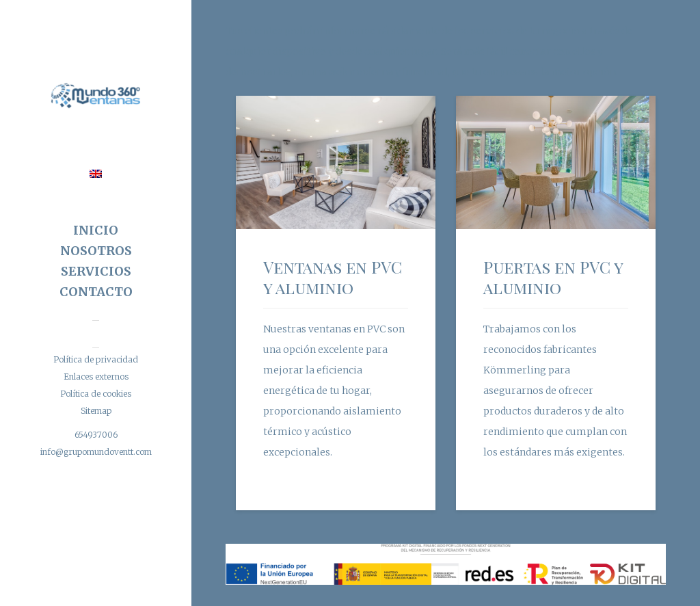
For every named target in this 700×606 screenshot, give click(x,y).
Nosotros (96, 251)
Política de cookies (96, 394)
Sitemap (96, 411)
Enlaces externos (96, 377)
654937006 (96, 435)
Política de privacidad (96, 359)
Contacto (96, 292)
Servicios (96, 271)
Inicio (96, 230)
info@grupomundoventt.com (96, 452)
